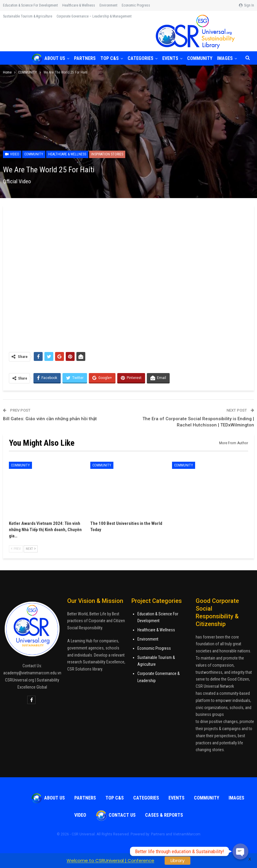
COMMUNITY (204, 58)
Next (31, 549)
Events (174, 58)
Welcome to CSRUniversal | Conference (110, 860)
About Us (48, 58)
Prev (16, 549)
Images (236, 798)
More (160, 5)
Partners (86, 58)
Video (12, 154)
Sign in (246, 5)
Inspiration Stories (107, 154)
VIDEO (80, 815)
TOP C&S (111, 58)
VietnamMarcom (187, 834)
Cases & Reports (164, 815)
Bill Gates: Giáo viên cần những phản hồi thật (50, 419)
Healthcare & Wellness (79, 5)
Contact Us (116, 815)
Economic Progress (136, 5)
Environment (108, 5)
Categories (143, 58)
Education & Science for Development (30, 5)
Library (178, 860)
